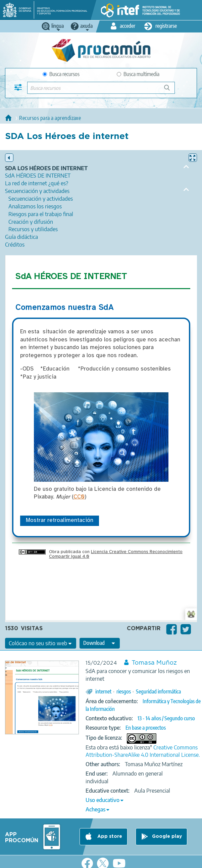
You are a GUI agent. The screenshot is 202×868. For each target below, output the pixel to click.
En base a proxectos (146, 728)
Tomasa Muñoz (154, 663)
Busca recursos (61, 74)
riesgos (124, 691)
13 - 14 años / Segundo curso (166, 718)
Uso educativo (103, 800)
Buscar (170, 90)
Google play (167, 837)
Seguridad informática (158, 691)
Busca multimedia (138, 74)
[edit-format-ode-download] (100, 643)
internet (103, 691)
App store (109, 837)
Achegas (95, 809)
